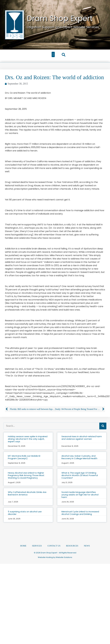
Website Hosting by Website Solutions (55, 557)
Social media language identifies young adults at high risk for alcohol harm (80, 495)
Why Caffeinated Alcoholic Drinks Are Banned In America (27, 493)
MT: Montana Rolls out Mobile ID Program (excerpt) (24, 457)
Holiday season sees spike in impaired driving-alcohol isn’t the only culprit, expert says (28, 439)
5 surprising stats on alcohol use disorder (25, 513)
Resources (72, 546)
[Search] (103, 426)
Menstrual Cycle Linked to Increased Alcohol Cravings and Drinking (80, 513)
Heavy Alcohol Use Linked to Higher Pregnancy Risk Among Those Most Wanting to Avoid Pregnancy (26, 475)
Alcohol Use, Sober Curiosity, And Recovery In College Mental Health (79, 457)
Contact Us (54, 546)
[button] (53, 54)
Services (37, 546)
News (87, 546)
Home (23, 546)
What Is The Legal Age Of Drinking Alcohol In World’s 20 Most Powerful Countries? (80, 475)
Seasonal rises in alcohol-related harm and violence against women (82, 438)
